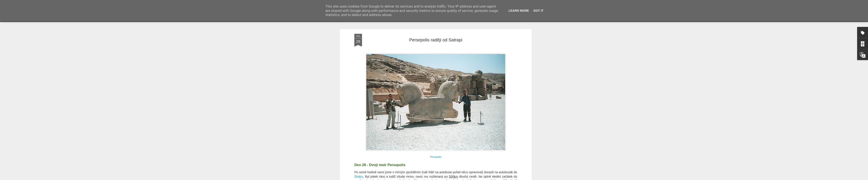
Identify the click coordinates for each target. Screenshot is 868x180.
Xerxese (412, 92)
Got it (538, 11)
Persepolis (366, 75)
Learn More (519, 11)
